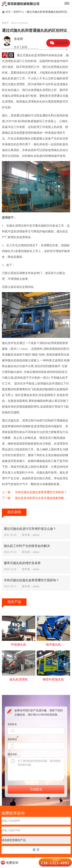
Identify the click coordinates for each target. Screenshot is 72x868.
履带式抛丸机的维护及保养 (22, 563)
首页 (8, 12)
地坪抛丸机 (53, 645)
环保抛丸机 (19, 645)
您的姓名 (12, 724)
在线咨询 (61, 43)
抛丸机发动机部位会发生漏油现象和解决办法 (43, 498)
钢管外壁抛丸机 (53, 679)
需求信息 (12, 754)
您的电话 (13, 739)
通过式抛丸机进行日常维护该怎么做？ (30, 529)
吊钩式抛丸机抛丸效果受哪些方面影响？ (41, 492)
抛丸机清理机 (19, 679)
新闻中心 (19, 12)
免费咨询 (12, 863)
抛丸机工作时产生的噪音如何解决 (27, 546)
